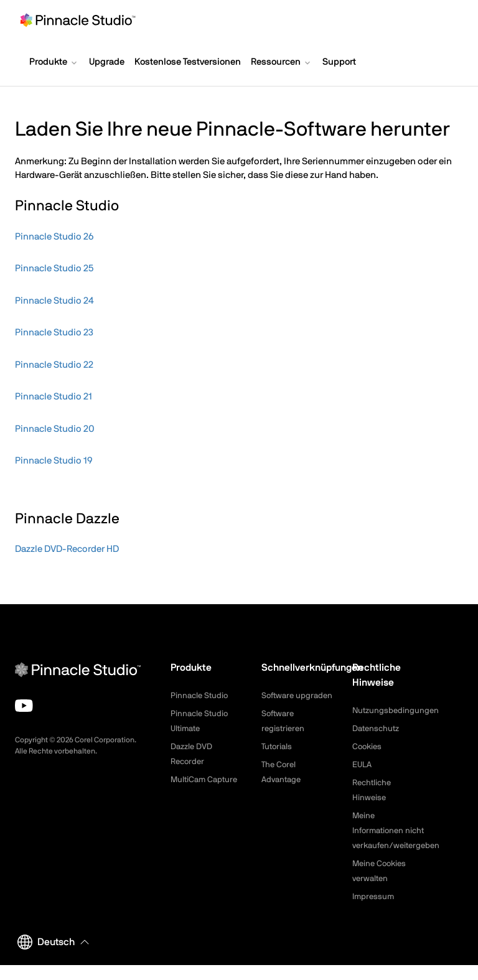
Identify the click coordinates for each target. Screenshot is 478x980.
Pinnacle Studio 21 (54, 397)
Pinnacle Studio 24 (54, 301)
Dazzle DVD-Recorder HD (67, 549)
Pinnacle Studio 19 (54, 461)
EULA (363, 765)
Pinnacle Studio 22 (54, 365)
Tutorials (278, 762)
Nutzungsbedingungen (397, 711)
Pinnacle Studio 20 (55, 429)
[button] (54, 63)
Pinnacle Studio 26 (54, 237)
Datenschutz (378, 729)
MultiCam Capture (206, 780)
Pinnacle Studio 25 (54, 268)
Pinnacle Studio (201, 696)
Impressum (374, 912)
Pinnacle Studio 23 (54, 333)
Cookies (368, 747)
